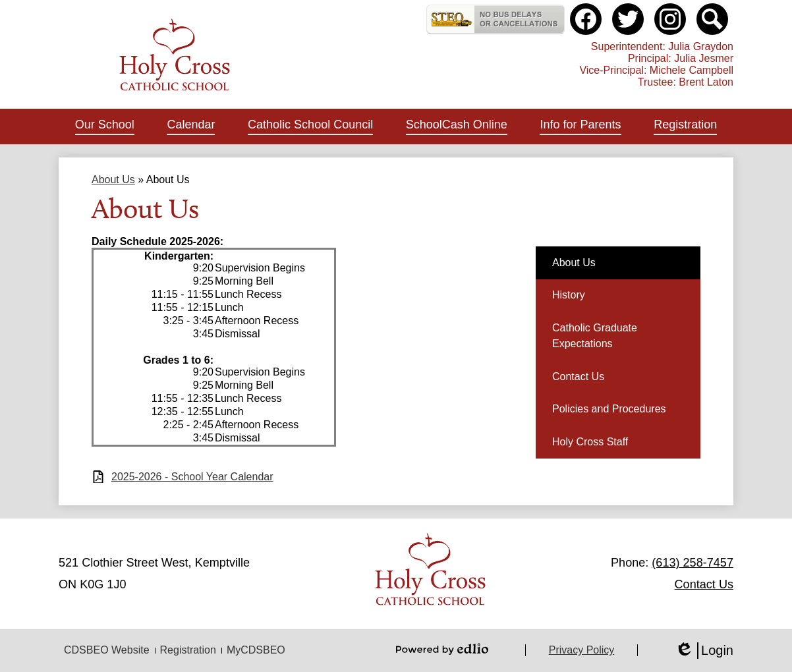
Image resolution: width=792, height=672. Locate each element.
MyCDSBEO (256, 650)
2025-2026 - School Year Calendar (192, 477)
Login (704, 651)
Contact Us (704, 584)
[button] (105, 126)
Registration (188, 650)
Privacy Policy (582, 650)
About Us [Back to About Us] (113, 180)
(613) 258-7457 (693, 563)
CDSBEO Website (107, 650)
